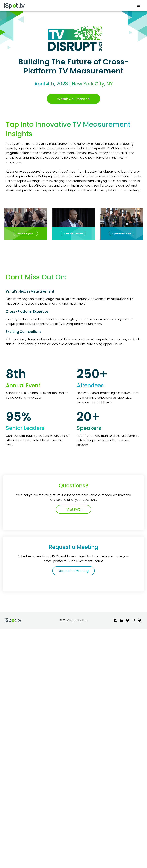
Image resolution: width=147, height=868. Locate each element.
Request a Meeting (73, 571)
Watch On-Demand (73, 99)
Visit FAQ (73, 509)
